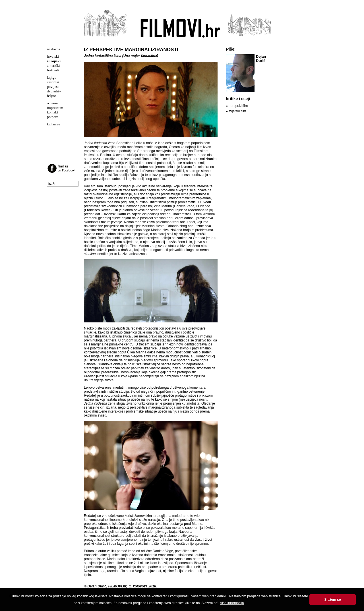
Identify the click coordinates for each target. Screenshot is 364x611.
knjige (52, 77)
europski (54, 61)
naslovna (53, 49)
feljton (52, 96)
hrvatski (53, 56)
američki (53, 66)
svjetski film (237, 111)
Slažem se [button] (333, 600)
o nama (52, 103)
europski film (238, 106)
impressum (55, 108)
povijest (53, 87)
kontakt (52, 112)
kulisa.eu (54, 124)
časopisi (53, 82)
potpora (53, 117)
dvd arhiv (54, 91)
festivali (53, 70)
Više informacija (232, 603)
